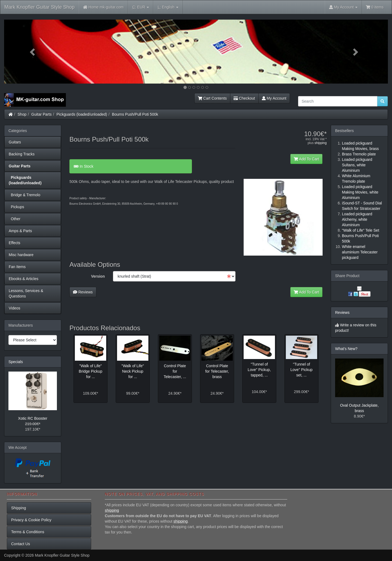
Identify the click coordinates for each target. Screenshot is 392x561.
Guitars (15, 142)
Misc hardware (21, 255)
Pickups (16, 207)
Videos (15, 308)
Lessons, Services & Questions (26, 293)
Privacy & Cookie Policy (31, 520)
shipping (321, 143)
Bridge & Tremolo (24, 195)
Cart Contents (212, 98)
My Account (274, 98)
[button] (33, 52)
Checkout (244, 98)
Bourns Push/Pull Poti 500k (135, 114)
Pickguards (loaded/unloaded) (82, 114)
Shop (22, 114)
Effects (15, 243)
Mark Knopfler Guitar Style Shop (39, 7)
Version (98, 276)
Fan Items (17, 267)
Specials (16, 362)
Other (15, 219)
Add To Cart (306, 159)
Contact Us (21, 544)
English (168, 7)
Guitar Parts (42, 114)
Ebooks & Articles (24, 279)
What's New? (346, 349)
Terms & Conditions (28, 532)
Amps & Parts (20, 231)
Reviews (83, 292)
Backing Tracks (22, 154)
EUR (141, 7)
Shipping (19, 508)
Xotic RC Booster (33, 418)
